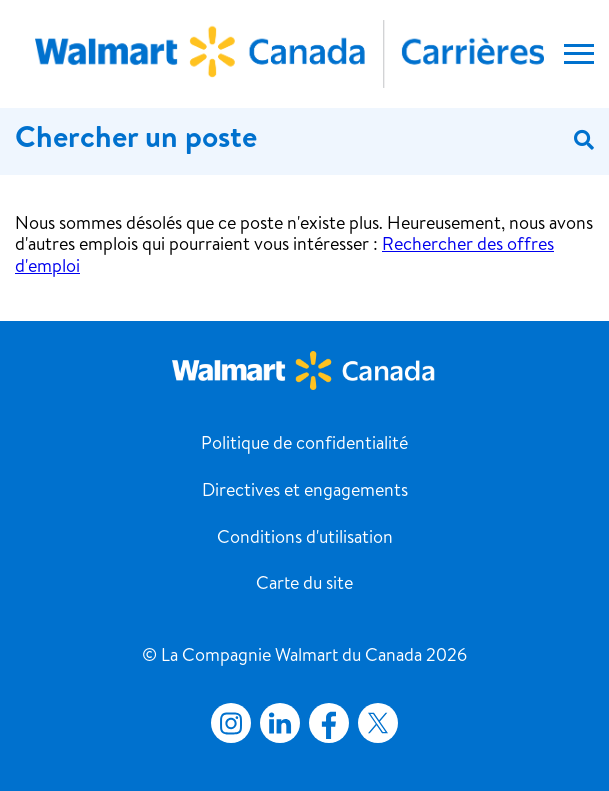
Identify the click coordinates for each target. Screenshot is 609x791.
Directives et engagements (305, 492)
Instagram (231, 723)
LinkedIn (280, 723)
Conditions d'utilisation (305, 539)
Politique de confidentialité (304, 445)
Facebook (325, 723)
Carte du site (304, 585)
